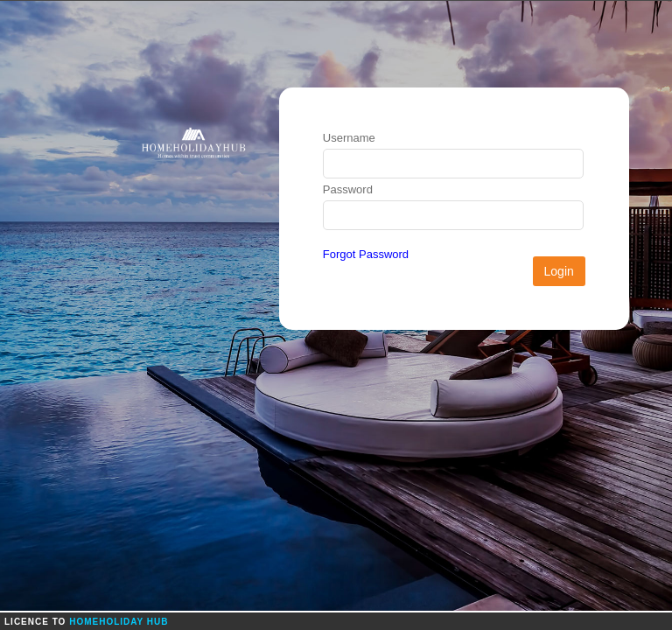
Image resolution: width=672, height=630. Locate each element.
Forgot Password (366, 254)
